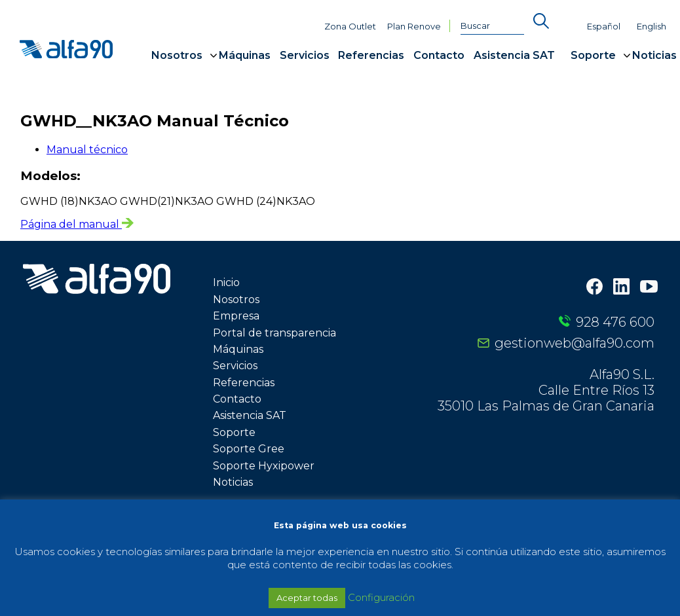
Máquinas (245, 55)
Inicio (226, 282)
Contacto (439, 55)
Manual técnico (87, 150)
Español (604, 27)
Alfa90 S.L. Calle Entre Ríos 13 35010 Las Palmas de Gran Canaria (546, 390)
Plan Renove (414, 27)
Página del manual (77, 224)
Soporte (593, 55)
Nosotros (177, 55)
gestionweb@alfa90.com (575, 343)
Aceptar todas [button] (307, 598)
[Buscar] (493, 26)
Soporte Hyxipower (264, 466)
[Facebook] (595, 288)
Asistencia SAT (514, 55)
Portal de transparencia (274, 333)
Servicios (305, 55)
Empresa (236, 316)
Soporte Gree (249, 449)
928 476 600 (615, 322)
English (652, 27)
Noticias (654, 55)
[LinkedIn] (621, 288)
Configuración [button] (381, 597)
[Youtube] (649, 288)
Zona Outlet (350, 27)
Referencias (371, 55)
